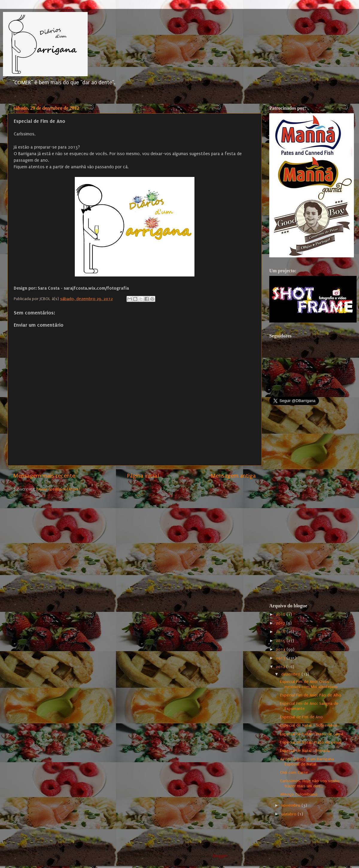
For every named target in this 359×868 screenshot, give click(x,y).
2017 (281, 623)
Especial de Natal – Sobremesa (308, 725)
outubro (289, 814)
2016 (281, 632)
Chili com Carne (294, 773)
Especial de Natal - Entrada (305, 751)
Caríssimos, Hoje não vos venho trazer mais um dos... (310, 784)
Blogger (220, 856)
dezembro (291, 674)
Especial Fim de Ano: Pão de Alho (311, 695)
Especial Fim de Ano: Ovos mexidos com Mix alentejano (309, 684)
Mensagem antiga (233, 476)
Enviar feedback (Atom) (58, 489)
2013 (281, 658)
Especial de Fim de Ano (301, 717)
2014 (281, 650)
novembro (291, 806)
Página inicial (143, 476)
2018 (281, 615)
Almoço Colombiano (299, 794)
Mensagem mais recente (44, 476)
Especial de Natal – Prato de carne (312, 734)
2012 (281, 667)
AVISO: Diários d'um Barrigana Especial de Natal (307, 762)
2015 (281, 641)
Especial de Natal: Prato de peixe (311, 742)
